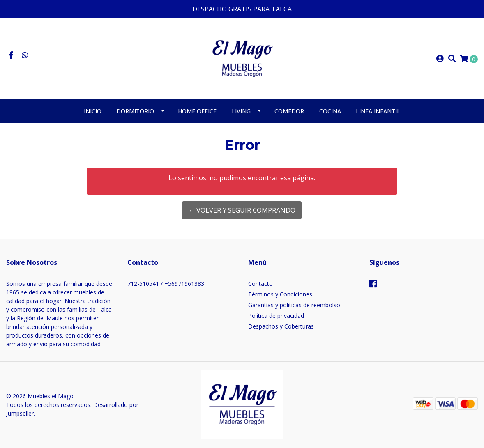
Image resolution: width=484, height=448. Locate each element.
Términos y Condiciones (280, 294)
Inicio (93, 111)
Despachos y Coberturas (281, 326)
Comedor (289, 111)
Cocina (330, 111)
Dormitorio (135, 111)
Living (241, 111)
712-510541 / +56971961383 (166, 284)
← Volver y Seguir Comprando (242, 210)
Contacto (260, 284)
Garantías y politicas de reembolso (294, 305)
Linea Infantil (378, 111)
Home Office (197, 111)
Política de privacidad (276, 316)
